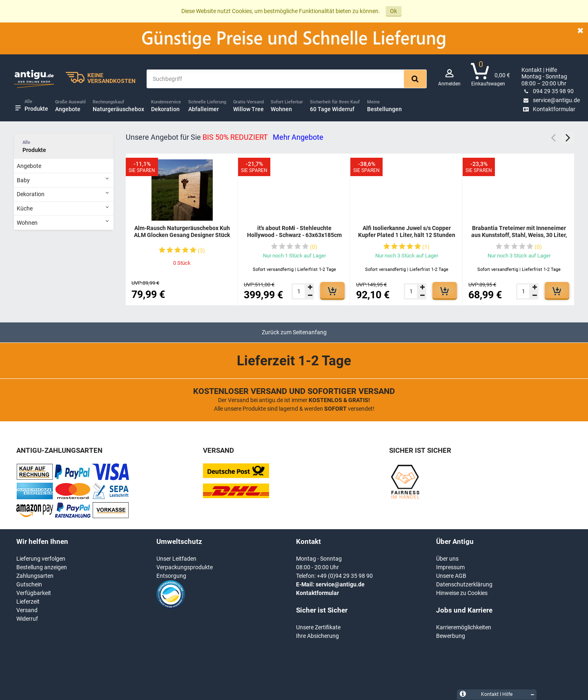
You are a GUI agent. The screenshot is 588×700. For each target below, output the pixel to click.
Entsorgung (171, 576)
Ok (393, 11)
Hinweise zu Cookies (462, 593)
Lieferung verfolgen (41, 559)
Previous (553, 138)
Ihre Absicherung (317, 636)
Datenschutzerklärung (464, 584)
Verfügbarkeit (34, 593)
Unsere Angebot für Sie (225, 137)
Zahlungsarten (35, 576)
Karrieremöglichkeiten (464, 627)
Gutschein (29, 584)
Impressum (450, 567)
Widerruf (27, 619)
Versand (27, 610)
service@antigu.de (551, 100)
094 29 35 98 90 (548, 91)
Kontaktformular (548, 109)
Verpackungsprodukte (185, 567)
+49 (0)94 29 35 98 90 (345, 576)
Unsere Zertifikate (318, 627)
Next (568, 138)
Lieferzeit (28, 602)
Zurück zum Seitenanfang (294, 332)
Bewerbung (451, 636)
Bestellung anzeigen (42, 567)
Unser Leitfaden (176, 559)
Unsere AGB (451, 576)
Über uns (447, 559)
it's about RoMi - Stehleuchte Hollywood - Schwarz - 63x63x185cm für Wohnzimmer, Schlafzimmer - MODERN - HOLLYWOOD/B (294, 239)
